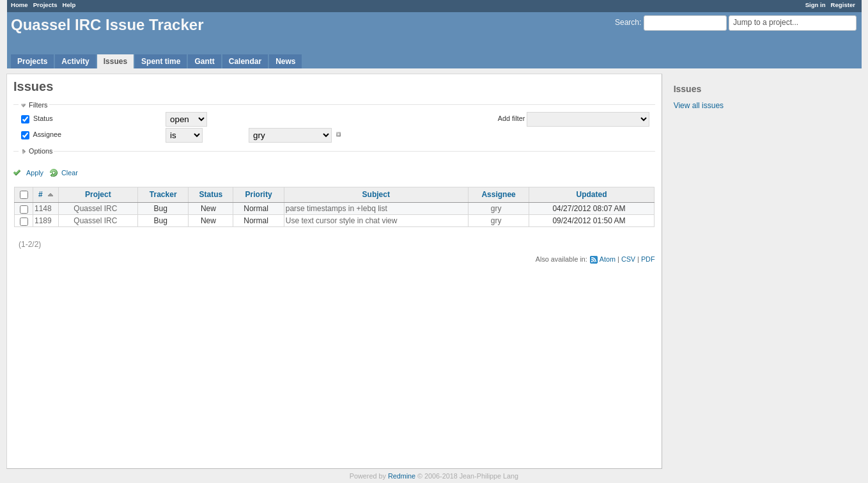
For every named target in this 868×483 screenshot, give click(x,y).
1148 (43, 209)
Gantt (204, 61)
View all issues (699, 106)
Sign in (816, 5)
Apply (35, 173)
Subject (376, 194)
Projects (45, 5)
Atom (608, 259)
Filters (38, 105)
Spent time (161, 61)
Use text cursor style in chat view (342, 221)
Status (42, 118)
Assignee (46, 134)
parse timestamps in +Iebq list (337, 209)
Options (41, 151)
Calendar (245, 61)
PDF (648, 259)
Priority (259, 194)
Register (843, 5)
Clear (70, 173)
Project (98, 194)
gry (496, 209)
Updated (591, 194)
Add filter (512, 118)
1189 (43, 221)
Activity (75, 61)
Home (19, 5)
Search (627, 22)
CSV (628, 259)
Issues (115, 61)
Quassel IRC (95, 209)
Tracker (163, 194)
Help (69, 5)
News (285, 61)
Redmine (402, 476)
